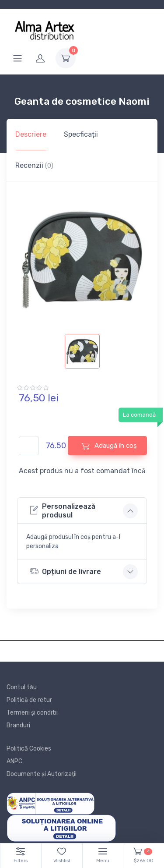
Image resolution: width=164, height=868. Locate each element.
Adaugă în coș (109, 446)
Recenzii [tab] (34, 165)
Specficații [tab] (81, 134)
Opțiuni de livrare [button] (65, 571)
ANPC (14, 761)
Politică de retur (29, 700)
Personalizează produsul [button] (63, 510)
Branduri (18, 725)
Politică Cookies (29, 749)
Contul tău (22, 687)
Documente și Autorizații (42, 774)
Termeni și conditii (32, 713)
